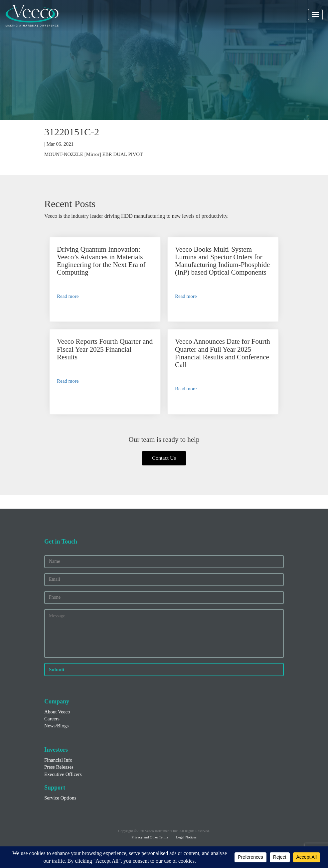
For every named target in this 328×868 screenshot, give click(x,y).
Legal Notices (186, 837)
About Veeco (57, 712)
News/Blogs (56, 726)
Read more (68, 296)
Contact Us (164, 458)
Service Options (60, 798)
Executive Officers (63, 774)
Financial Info (58, 760)
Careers (52, 719)
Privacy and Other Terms (150, 837)
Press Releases (59, 767)
